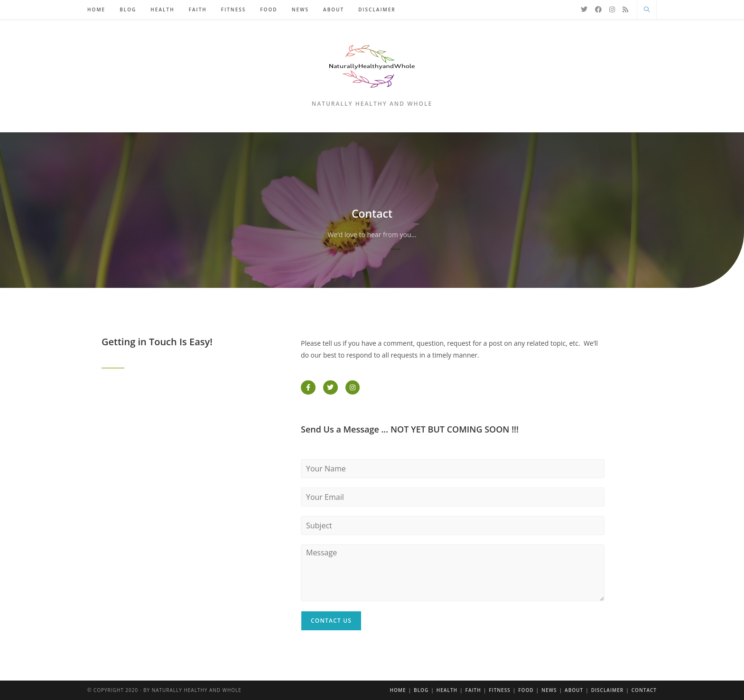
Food (526, 690)
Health (447, 690)
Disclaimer (608, 690)
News (549, 690)
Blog (421, 690)
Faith (473, 690)
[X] (584, 9)
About (574, 690)
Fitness (499, 690)
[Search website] (647, 10)
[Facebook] (598, 9)
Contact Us (331, 621)
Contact (644, 690)
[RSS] (625, 9)
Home (398, 690)
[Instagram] (612, 9)
